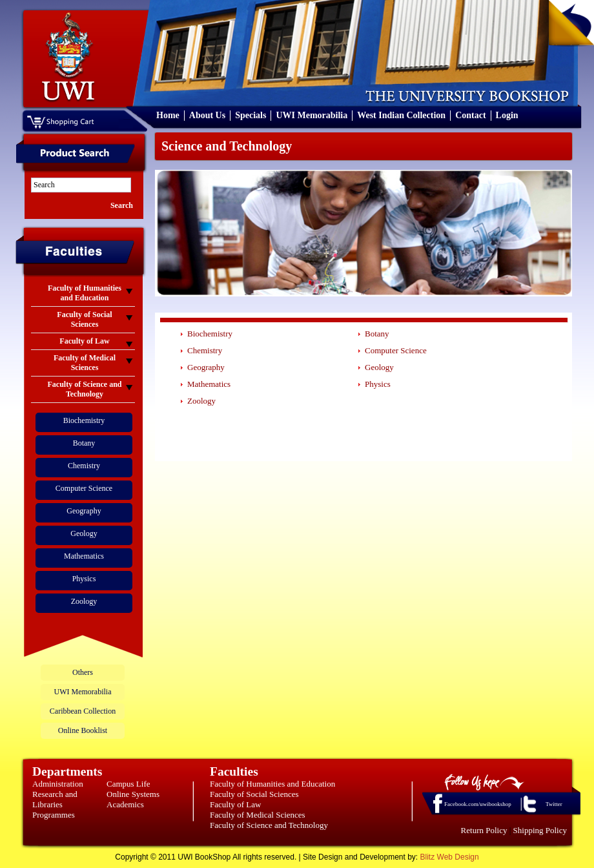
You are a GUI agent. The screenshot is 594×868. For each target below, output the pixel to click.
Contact (470, 115)
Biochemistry (84, 420)
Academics (125, 804)
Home (168, 115)
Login (507, 115)
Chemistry (84, 466)
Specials (251, 115)
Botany (84, 443)
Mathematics (84, 556)
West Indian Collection (401, 115)
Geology (84, 533)
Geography (84, 511)
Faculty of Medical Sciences (258, 815)
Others (83, 672)
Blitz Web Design (450, 857)
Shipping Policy (540, 830)
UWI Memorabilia (312, 115)
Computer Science (84, 488)
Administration (58, 784)
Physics (84, 579)
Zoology (84, 601)
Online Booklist (83, 730)
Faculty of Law (235, 804)
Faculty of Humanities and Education (272, 784)
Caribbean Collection (83, 711)
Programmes (54, 815)
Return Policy (484, 830)
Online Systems (133, 794)
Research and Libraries (55, 799)
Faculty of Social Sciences (254, 794)
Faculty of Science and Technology (269, 825)
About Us (207, 115)
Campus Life (128, 784)
